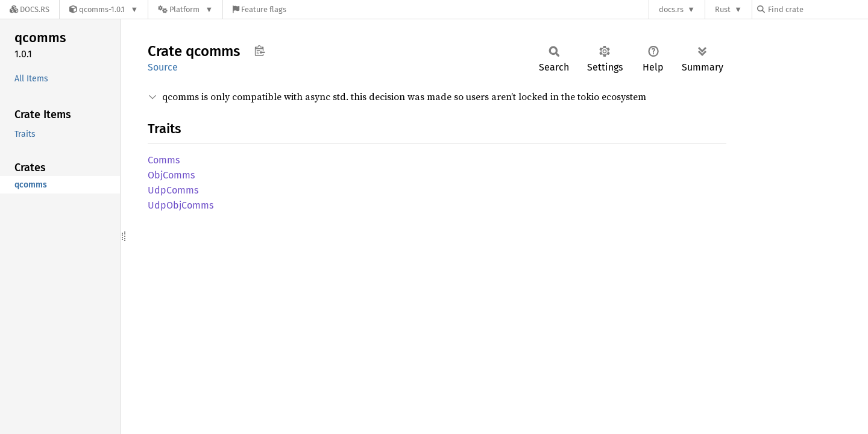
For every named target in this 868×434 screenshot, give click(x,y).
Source (163, 67)
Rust (723, 9)
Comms (164, 160)
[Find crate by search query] (817, 9)
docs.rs (671, 9)
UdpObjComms (181, 205)
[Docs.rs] (30, 9)
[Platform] (185, 9)
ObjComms (171, 175)
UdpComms (173, 190)
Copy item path (259, 51)
